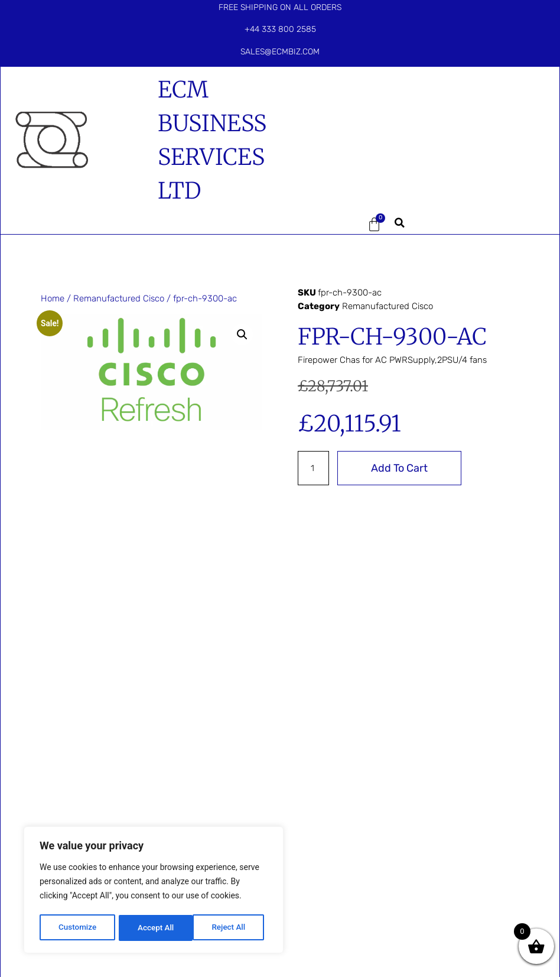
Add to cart (400, 468)
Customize (77, 928)
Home (53, 298)
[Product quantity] (314, 468)
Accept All (231, 928)
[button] (323, 225)
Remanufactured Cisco (119, 298)
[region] (154, 891)
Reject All (154, 928)
